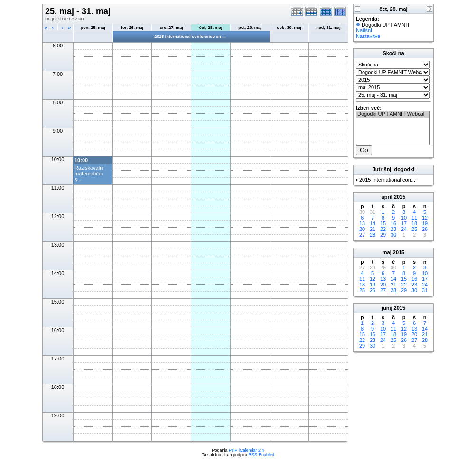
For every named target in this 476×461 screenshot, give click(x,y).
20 (362, 229)
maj (387, 252)
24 (404, 229)
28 (373, 235)
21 (373, 229)
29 (383, 235)
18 (414, 223)
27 (362, 235)
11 (414, 218)
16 (393, 223)
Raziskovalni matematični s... (89, 174)
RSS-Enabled (262, 455)
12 (425, 218)
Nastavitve (368, 36)
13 (362, 223)
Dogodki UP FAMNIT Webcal (393, 114)
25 (414, 229)
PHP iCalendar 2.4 (246, 450)
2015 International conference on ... (190, 37)
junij (387, 308)
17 (404, 223)
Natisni (364, 30)
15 (383, 223)
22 (383, 229)
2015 (400, 197)
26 (425, 229)
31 (425, 290)
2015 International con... (387, 180)
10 (404, 218)
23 (393, 229)
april (387, 197)
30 (393, 235)
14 (373, 223)
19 (425, 223)
